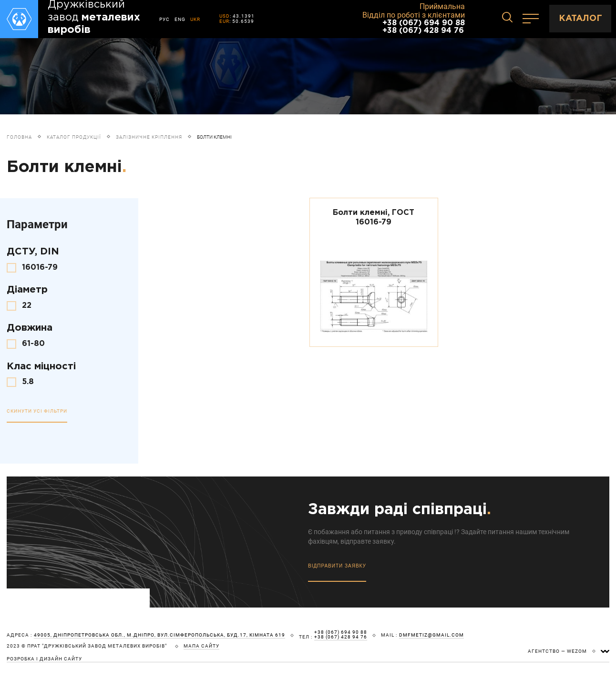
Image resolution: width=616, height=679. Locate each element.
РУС (164, 19)
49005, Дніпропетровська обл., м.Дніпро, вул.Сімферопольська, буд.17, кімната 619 (159, 635)
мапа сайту (201, 646)
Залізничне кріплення (149, 137)
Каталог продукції (74, 137)
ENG (180, 19)
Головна (19, 137)
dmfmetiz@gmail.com (431, 635)
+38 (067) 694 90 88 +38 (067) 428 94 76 (424, 27)
